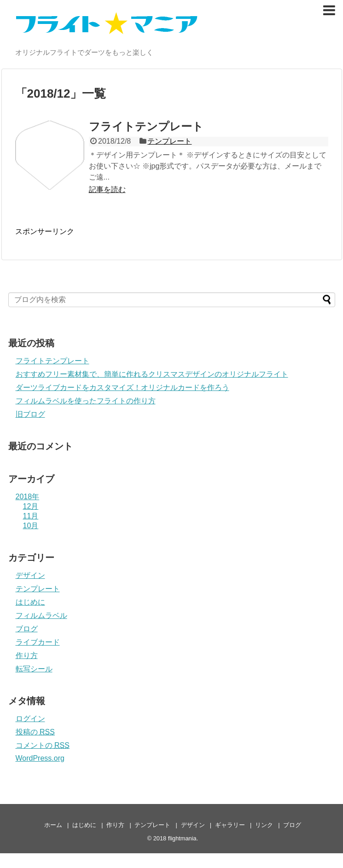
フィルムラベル (41, 615)
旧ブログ (30, 414)
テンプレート (169, 141)
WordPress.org (40, 758)
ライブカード (38, 642)
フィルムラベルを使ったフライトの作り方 (86, 401)
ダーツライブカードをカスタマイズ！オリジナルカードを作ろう (122, 387)
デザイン (30, 575)
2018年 (28, 497)
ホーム (53, 825)
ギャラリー (230, 825)
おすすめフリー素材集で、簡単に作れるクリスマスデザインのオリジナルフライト (152, 374)
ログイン (30, 719)
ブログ (27, 629)
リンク (264, 825)
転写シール (34, 669)
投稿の (35, 732)
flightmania (182, 838)
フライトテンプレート (146, 126)
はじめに (30, 602)
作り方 (27, 655)
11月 (31, 516)
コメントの (43, 745)
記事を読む (107, 189)
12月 (31, 506)
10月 (31, 526)
